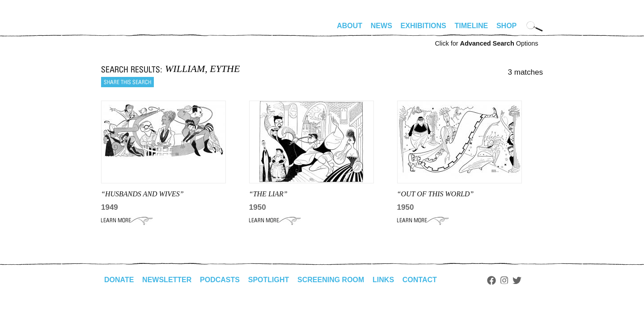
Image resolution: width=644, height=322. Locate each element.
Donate (119, 280)
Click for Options (486, 43)
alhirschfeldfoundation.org (128, 30)
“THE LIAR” (268, 194)
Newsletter (167, 280)
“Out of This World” (436, 194)
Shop (506, 26)
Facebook (491, 280)
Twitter (517, 280)
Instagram (504, 280)
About (350, 26)
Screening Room (331, 280)
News (381, 26)
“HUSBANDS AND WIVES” (142, 194)
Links (383, 280)
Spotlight (269, 280)
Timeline (472, 26)
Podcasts (220, 280)
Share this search (127, 82)
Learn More (127, 220)
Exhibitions (424, 26)
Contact (420, 280)
